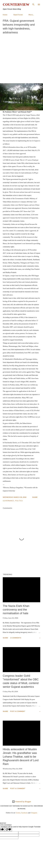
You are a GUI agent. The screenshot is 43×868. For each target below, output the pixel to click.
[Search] (33, 4)
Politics (19, 501)
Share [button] (35, 497)
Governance (9, 501)
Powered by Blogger (22, 802)
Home (5, 15)
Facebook (24, 813)
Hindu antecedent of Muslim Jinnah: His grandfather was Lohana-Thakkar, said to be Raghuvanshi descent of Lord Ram (21, 757)
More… (31, 15)
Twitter (18, 813)
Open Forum (18, 15)
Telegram (34, 813)
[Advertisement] (21, 58)
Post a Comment (18, 711)
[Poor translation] (8, 830)
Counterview (16, 4)
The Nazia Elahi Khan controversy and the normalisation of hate (16, 610)
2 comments (16, 638)
